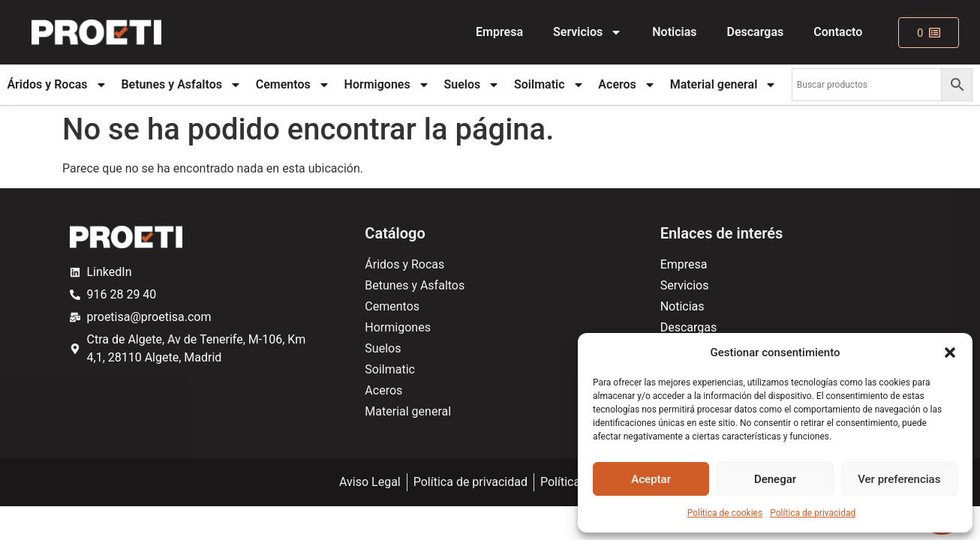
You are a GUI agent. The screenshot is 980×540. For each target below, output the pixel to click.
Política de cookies (725, 513)
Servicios (588, 32)
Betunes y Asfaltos (181, 85)
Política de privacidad (813, 513)
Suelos (472, 85)
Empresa (499, 32)
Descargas (756, 32)
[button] (950, 352)
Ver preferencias (899, 479)
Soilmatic (549, 85)
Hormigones (387, 85)
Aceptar (651, 479)
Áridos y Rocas (57, 85)
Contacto (838, 32)
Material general (724, 85)
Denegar (775, 479)
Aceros (627, 85)
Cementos (293, 85)
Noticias (674, 32)
